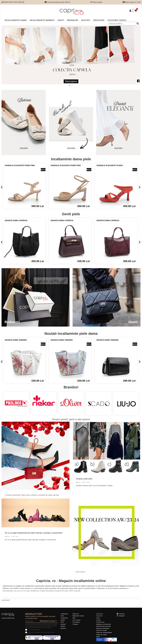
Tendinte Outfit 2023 (84, 479)
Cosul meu (99, 616)
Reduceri (99, 20)
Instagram (121, 616)
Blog (74, 618)
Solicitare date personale (103, 626)
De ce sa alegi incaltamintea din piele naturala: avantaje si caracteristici (34, 533)
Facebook (121, 614)
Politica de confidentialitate (104, 633)
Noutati (86, 20)
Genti (61, 20)
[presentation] (2, 187)
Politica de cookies (102, 635)
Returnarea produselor (103, 628)
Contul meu (99, 614)
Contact (98, 620)
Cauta (98, 618)
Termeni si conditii (101, 630)
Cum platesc (76, 622)
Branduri (73, 20)
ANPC (98, 637)
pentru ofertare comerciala (34, 630)
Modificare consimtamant (103, 624)
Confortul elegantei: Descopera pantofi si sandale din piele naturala (32, 495)
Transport (75, 624)
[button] (70, 85)
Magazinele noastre (78, 616)
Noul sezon (80, 572)
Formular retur (100, 622)
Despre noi (76, 614)
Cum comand (76, 620)
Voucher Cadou (117, 20)
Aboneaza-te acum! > (48, 621)
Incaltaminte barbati (42, 20)
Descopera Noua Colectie (64, 81)
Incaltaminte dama (16, 20)
